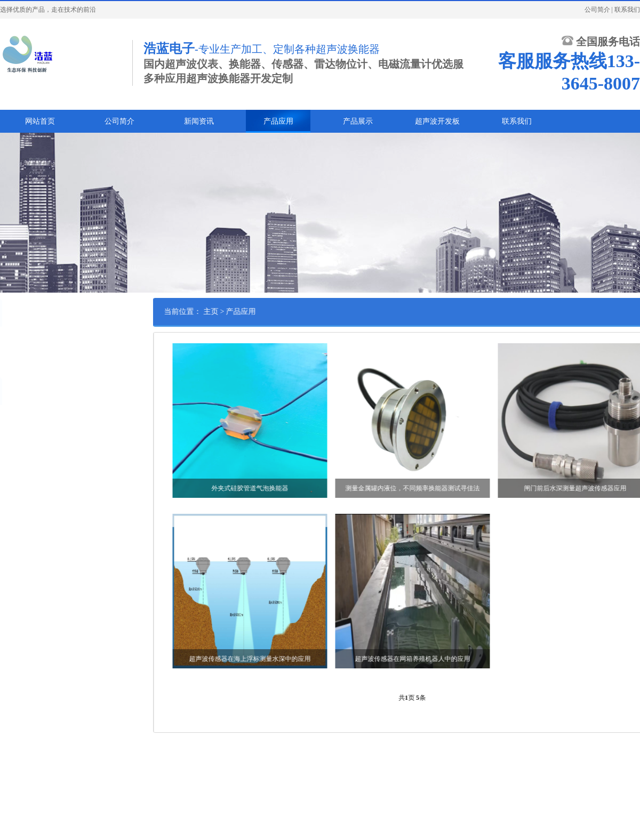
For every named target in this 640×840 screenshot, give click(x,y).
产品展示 (358, 121)
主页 (245, 312)
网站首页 (40, 121)
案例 (10, 357)
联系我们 (627, 10)
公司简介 (597, 10)
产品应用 (278, 121)
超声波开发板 (437, 121)
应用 (10, 340)
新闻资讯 (199, 121)
